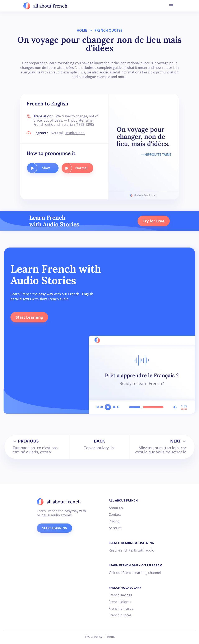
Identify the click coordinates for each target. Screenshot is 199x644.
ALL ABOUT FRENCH (123, 500)
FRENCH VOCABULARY (125, 588)
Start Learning (29, 317)
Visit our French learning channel (135, 573)
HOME (82, 30)
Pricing (114, 521)
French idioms (120, 602)
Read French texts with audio (131, 550)
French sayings (120, 595)
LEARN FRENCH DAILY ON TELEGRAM (135, 565)
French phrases (121, 608)
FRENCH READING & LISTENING (131, 543)
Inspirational (75, 133)
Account (115, 528)
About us (116, 508)
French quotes (120, 615)
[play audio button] (32, 168)
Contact (115, 514)
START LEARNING (54, 528)
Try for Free (154, 221)
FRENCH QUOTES (108, 30)
